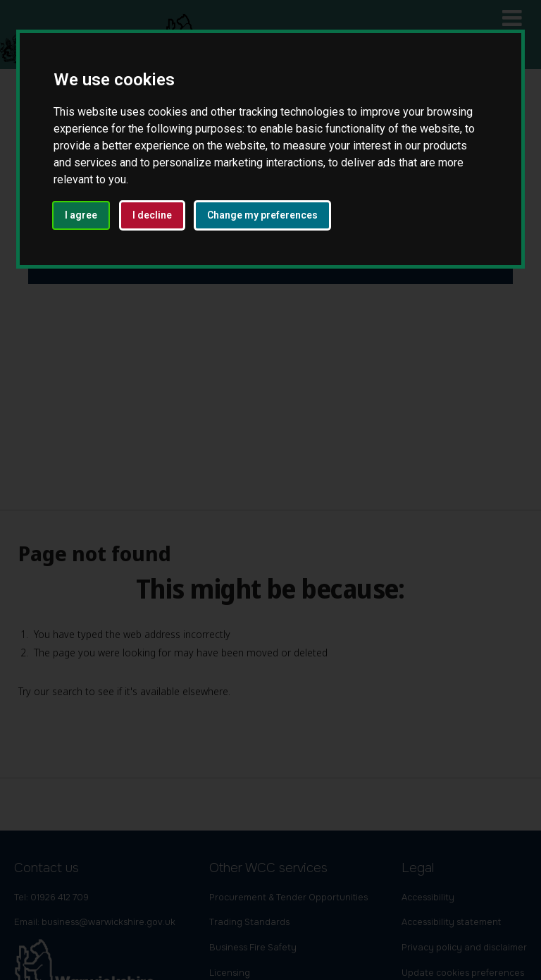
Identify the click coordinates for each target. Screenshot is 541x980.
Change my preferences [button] (262, 215)
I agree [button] (81, 215)
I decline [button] (152, 215)
